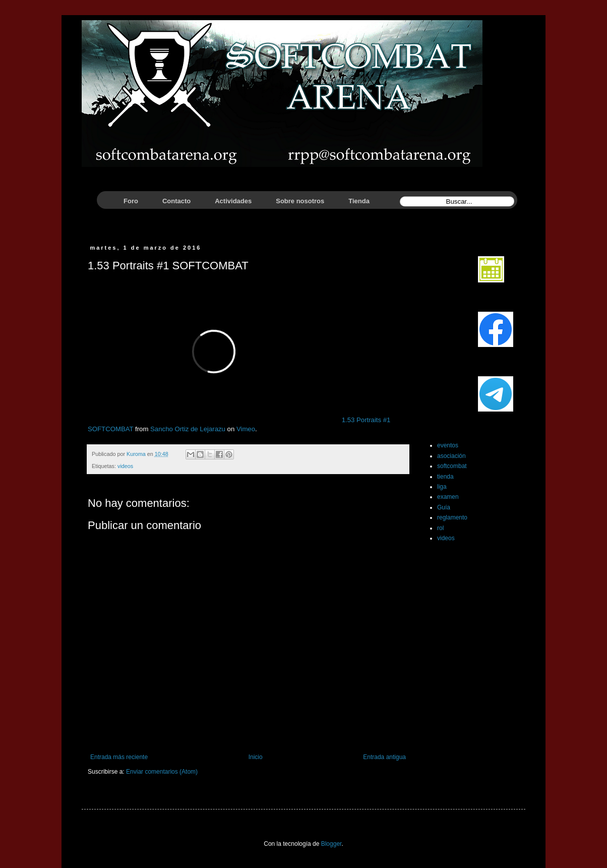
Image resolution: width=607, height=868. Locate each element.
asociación (451, 456)
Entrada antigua (384, 757)
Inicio (256, 757)
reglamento (452, 517)
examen (448, 497)
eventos (448, 445)
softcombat (452, 466)
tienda (445, 477)
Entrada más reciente (119, 757)
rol (440, 528)
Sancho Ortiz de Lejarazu (188, 429)
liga (442, 487)
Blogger (331, 844)
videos (125, 466)
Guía (444, 507)
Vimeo (246, 429)
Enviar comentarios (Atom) (162, 772)
